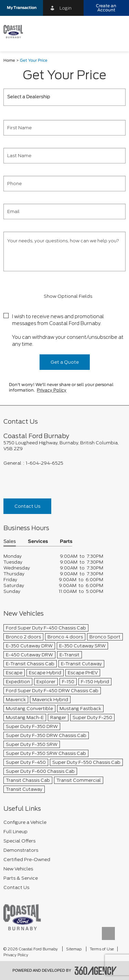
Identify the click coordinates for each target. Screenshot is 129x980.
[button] (21, 8)
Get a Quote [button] (65, 362)
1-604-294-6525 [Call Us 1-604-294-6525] (45, 463)
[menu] (117, 32)
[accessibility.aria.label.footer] (96, 971)
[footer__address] (64, 446)
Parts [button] (66, 542)
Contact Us (27, 506)
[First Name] (64, 128)
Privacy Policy (52, 390)
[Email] (64, 211)
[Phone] (64, 184)
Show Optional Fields (65, 296)
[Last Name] (64, 156)
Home (9, 60)
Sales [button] (10, 542)
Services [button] (38, 542)
